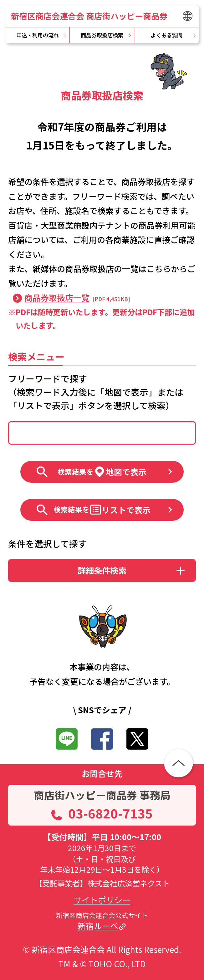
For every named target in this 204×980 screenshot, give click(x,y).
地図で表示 (102, 472)
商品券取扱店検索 (102, 35)
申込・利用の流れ (38, 35)
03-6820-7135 (110, 813)
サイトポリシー (102, 900)
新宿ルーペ (98, 926)
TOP (15, 54)
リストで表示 (102, 510)
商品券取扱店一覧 (57, 298)
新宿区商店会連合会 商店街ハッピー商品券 (89, 16)
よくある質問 (166, 35)
